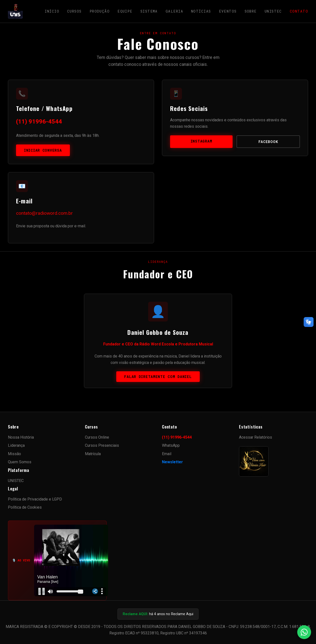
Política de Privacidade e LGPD (35, 499)
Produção (100, 11)
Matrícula (93, 454)
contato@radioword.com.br (44, 213)
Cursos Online (97, 437)
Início (52, 11)
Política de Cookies (25, 507)
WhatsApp (171, 445)
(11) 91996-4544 (39, 122)
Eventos (228, 11)
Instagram (201, 141)
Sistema (149, 11)
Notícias (201, 11)
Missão (14, 454)
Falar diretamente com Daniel (158, 377)
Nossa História (21, 437)
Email (167, 454)
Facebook (268, 142)
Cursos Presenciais (102, 445)
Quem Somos (20, 462)
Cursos (74, 11)
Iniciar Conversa (43, 150)
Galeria (174, 11)
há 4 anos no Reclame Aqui (158, 614)
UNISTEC (273, 11)
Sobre (251, 11)
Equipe (125, 11)
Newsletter (172, 462)
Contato (299, 11)
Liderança (16, 445)
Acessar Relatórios (256, 437)
